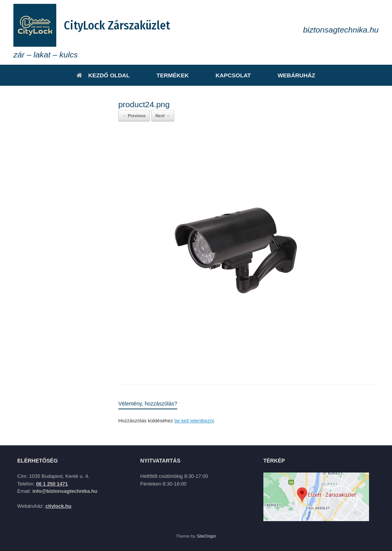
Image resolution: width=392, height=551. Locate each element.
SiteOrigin (207, 536)
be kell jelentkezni (194, 421)
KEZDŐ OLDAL (103, 75)
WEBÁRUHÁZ (296, 75)
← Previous (134, 116)
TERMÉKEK (173, 75)
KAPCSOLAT (233, 75)
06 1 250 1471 (52, 484)
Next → (163, 116)
